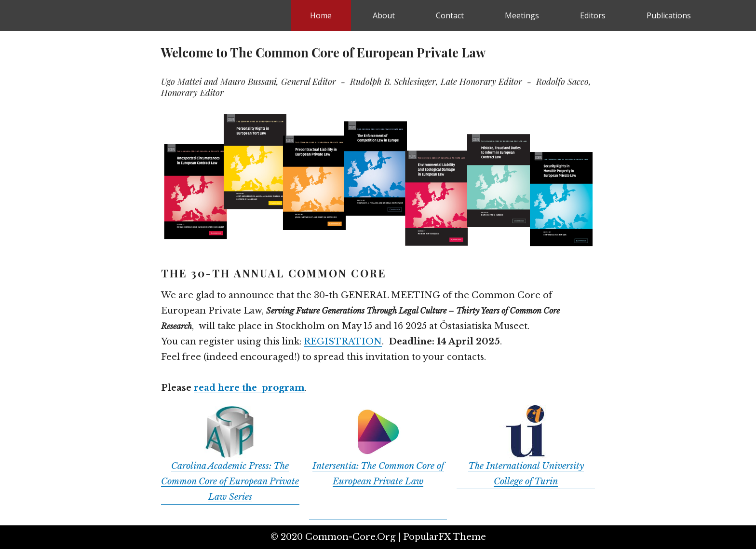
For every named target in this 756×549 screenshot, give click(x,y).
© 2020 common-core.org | (337, 537)
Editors (593, 15)
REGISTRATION (343, 342)
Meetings (522, 15)
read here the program (249, 388)
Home (321, 15)
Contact (450, 15)
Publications (669, 15)
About (384, 15)
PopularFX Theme (445, 537)
